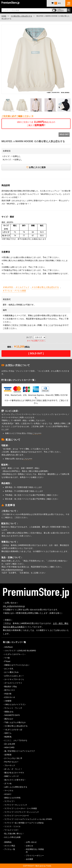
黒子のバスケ (10, 690)
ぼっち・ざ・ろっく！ (13, 769)
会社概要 (30, 859)
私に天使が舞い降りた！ (14, 834)
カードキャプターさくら (14, 679)
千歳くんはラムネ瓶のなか (15, 722)
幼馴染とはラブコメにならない (17, 665)
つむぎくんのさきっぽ (13, 730)
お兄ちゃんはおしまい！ (14, 676)
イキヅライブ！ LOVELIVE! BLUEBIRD (20, 651)
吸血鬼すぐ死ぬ (11, 687)
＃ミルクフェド (23, 287)
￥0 (56, 3)
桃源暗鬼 (8, 737)
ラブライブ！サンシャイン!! (16, 805)
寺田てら (8, 733)
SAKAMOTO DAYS (12, 715)
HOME (4, 16)
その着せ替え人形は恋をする (21, 16)
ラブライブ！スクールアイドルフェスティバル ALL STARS (28, 819)
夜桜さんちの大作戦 (12, 798)
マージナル (9, 791)
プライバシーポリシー (35, 856)
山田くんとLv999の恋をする (16, 787)
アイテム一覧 (10, 849)
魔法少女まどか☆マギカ (14, 773)
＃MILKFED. (8, 287)
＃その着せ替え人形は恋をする (45, 287)
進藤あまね (9, 712)
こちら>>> (37, 433)
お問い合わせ (31, 842)
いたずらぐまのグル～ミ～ (15, 654)
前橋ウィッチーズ (11, 776)
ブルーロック (10, 765)
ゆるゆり (8, 794)
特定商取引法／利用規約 (35, 851)
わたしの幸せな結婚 (12, 837)
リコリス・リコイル (12, 826)
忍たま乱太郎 (10, 744)
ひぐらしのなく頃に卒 (13, 758)
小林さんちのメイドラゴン (15, 704)
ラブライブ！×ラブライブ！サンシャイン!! (21, 812)
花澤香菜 (8, 755)
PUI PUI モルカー (11, 762)
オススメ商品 (10, 846)
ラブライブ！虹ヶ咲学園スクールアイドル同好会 (24, 823)
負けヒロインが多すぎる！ (15, 780)
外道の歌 (8, 694)
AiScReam (9, 647)
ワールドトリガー (11, 830)
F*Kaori (7, 661)
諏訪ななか (9, 719)
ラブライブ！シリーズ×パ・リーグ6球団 (21, 809)
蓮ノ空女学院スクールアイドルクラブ (20, 751)
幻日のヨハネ (10, 697)
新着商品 (8, 842)
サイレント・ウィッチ (13, 708)
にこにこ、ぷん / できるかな (16, 740)
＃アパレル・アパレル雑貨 (14, 291)
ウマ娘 (7, 658)
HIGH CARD (9, 748)
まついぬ (8, 783)
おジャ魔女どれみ (11, 672)
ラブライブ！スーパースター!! (16, 816)
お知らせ (30, 846)
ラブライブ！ (10, 801)
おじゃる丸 (9, 669)
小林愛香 (8, 701)
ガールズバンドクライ (13, 683)
